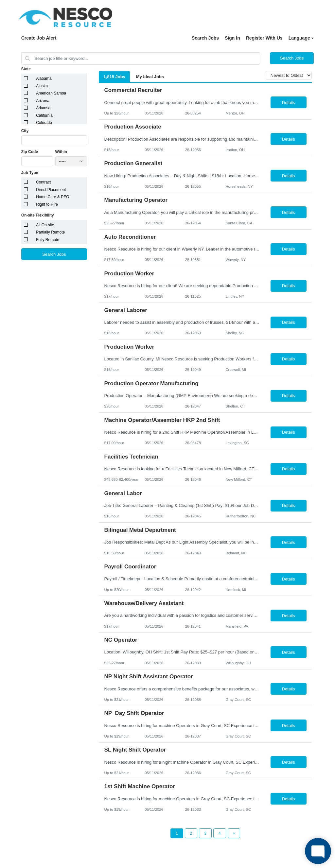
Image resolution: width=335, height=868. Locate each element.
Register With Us (264, 38)
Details (289, 103)
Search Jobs (205, 38)
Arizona (43, 101)
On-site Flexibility (38, 215)
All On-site (45, 225)
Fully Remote (48, 240)
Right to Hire (47, 204)
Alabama (44, 78)
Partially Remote (50, 232)
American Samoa (51, 93)
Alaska (42, 86)
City (25, 131)
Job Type (30, 173)
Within (61, 152)
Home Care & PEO (53, 197)
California (44, 115)
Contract (43, 182)
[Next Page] (234, 833)
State (26, 69)
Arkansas (44, 108)
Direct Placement (51, 190)
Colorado (44, 123)
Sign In (232, 38)
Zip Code (30, 152)
